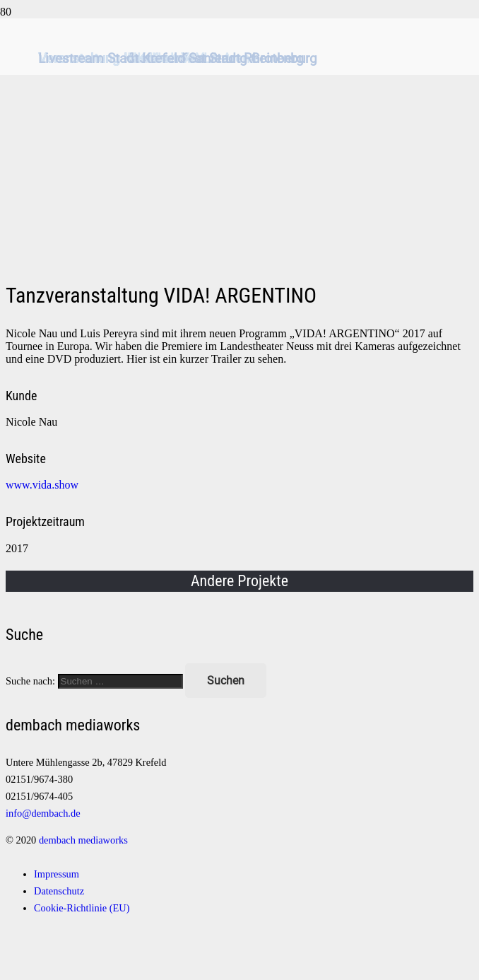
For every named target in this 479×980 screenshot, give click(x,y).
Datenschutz (59, 891)
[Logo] (239, 244)
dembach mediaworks (83, 840)
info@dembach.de (43, 813)
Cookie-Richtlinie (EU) (82, 908)
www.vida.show (42, 485)
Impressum (57, 874)
